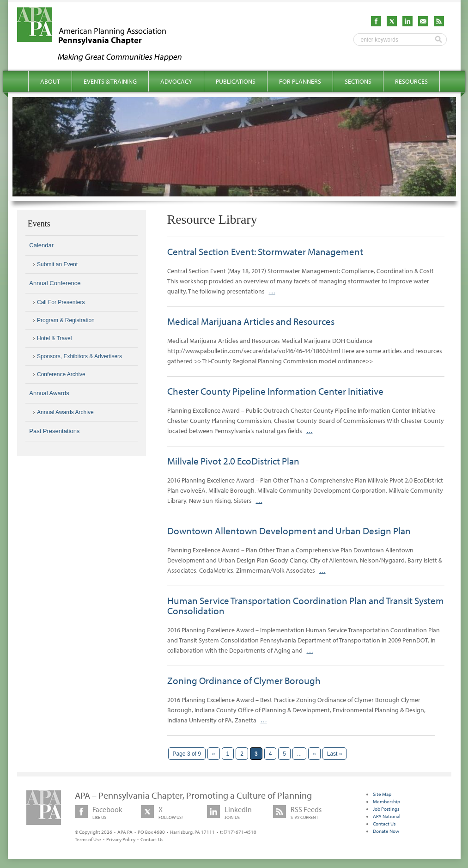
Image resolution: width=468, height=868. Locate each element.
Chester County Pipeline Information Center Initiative (275, 391)
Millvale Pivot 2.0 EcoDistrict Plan (233, 461)
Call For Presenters (61, 302)
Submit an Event (57, 264)
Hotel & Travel (54, 338)
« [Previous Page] (214, 754)
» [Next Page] (314, 754)
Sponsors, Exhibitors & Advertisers (79, 356)
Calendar (41, 245)
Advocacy (176, 81)
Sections (358, 81)
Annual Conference (55, 283)
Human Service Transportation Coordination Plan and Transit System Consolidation (306, 605)
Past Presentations (54, 431)
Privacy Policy (121, 839)
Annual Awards (49, 393)
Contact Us (152, 839)
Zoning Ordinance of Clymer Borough (244, 680)
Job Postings (386, 809)
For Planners (300, 81)
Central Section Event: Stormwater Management (265, 251)
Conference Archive (61, 374)
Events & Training (110, 81)
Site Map (382, 794)
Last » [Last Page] (335, 754)
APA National (387, 816)
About (50, 81)
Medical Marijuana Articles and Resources (251, 321)
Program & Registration (66, 320)
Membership (386, 801)
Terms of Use (88, 839)
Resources (411, 81)
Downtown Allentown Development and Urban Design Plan (289, 531)
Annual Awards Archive (65, 412)
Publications (236, 81)
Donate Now (386, 831)
